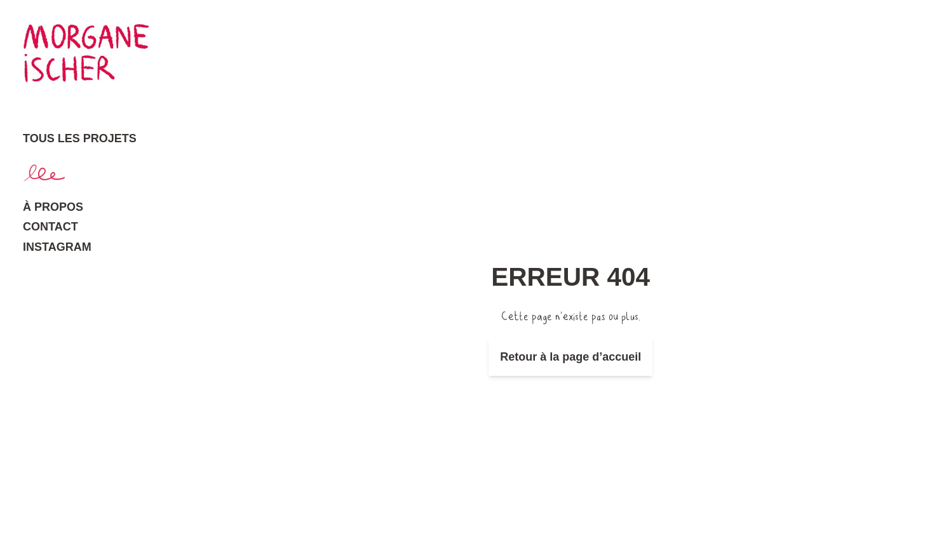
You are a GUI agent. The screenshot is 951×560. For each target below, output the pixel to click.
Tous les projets (80, 138)
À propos (53, 207)
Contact (51, 227)
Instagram (57, 247)
